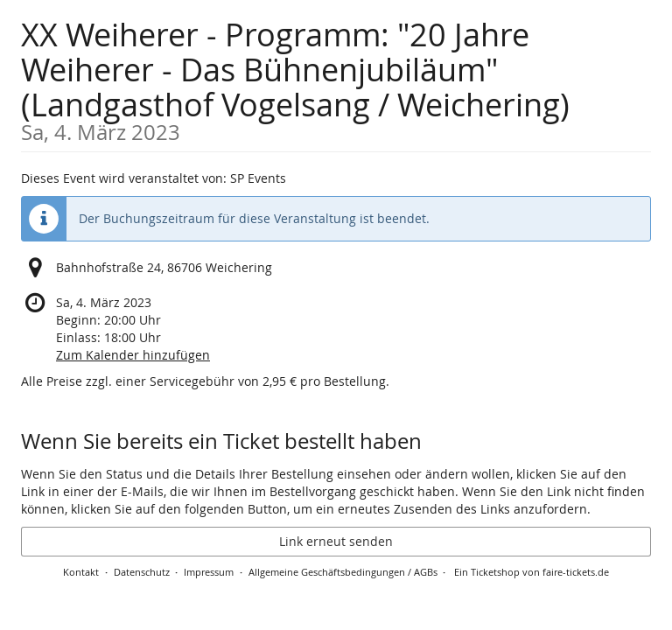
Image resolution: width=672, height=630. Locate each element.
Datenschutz (142, 572)
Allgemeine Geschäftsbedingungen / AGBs (343, 572)
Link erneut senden (336, 541)
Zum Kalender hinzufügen (133, 355)
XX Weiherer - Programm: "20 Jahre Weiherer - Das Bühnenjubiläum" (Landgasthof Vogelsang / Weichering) (336, 78)
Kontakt (81, 572)
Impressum (209, 572)
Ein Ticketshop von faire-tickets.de (532, 572)
